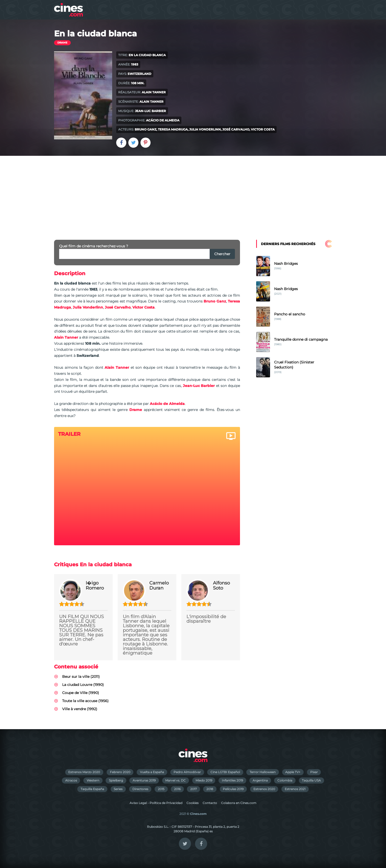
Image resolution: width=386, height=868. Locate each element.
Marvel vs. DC (175, 780)
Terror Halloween (263, 772)
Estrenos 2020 (264, 789)
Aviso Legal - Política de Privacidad (156, 803)
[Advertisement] (193, 194)
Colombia (285, 780)
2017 (194, 789)
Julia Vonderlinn (205, 129)
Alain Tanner (154, 92)
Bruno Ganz (146, 129)
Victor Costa (263, 129)
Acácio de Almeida (163, 120)
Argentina (260, 780)
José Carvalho (236, 129)
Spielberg (116, 780)
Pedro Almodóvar (187, 772)
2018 (210, 789)
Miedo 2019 (204, 780)
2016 (177, 789)
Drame (62, 43)
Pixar (314, 772)
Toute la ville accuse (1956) (85, 701)
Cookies (192, 803)
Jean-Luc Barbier (150, 111)
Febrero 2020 (120, 772)
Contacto (210, 803)
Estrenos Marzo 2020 (84, 772)
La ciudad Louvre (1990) (83, 685)
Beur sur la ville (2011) (81, 677)
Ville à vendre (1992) (80, 709)
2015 (161, 789)
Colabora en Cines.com (239, 803)
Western (93, 780)
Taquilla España (92, 789)
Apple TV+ (293, 772)
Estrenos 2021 (295, 789)
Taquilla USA (311, 780)
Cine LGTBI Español (225, 772)
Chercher (222, 254)
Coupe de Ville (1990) (81, 693)
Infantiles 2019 (232, 780)
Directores (140, 789)
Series (118, 789)
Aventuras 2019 (144, 780)
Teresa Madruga (173, 129)
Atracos (71, 780)
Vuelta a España (152, 772)
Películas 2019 (233, 789)
